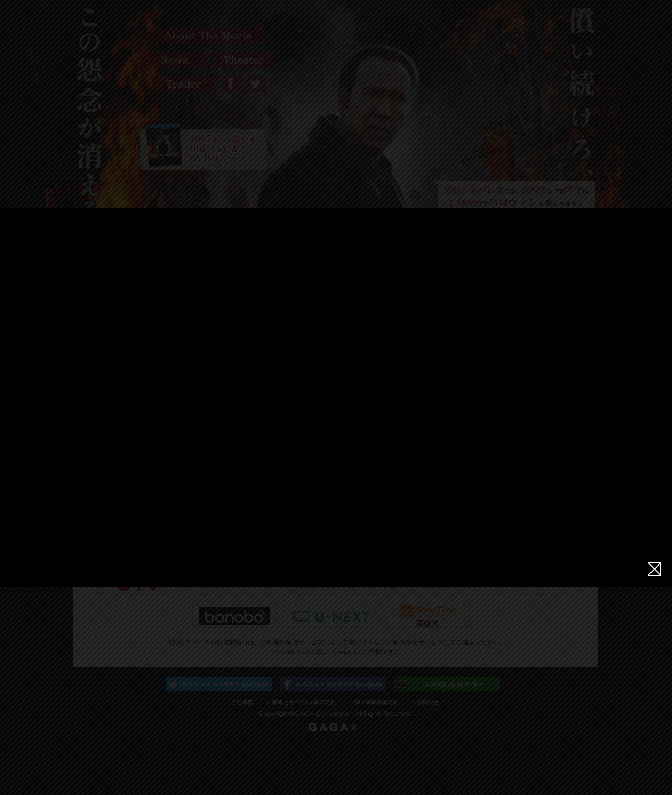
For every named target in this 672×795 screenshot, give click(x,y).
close (654, 562)
